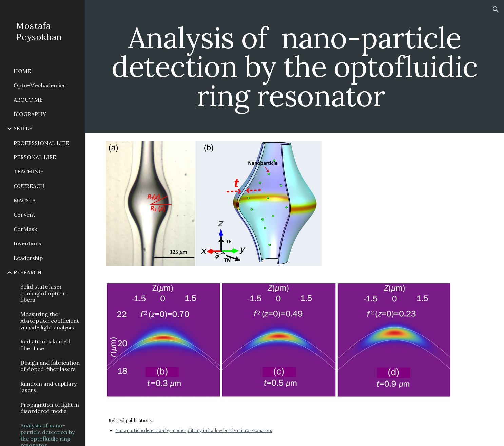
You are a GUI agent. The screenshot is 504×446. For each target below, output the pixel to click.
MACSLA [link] (25, 200)
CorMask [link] (25, 229)
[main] (294, 67)
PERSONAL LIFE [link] (35, 157)
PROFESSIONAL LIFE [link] (41, 143)
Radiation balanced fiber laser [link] (45, 345)
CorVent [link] (24, 215)
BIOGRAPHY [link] (30, 114)
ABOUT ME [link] (28, 100)
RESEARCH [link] (28, 272)
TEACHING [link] (28, 171)
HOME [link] (22, 71)
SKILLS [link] (23, 128)
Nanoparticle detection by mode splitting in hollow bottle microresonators (194, 431)
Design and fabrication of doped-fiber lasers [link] (50, 366)
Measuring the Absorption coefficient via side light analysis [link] (50, 321)
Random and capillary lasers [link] (49, 387)
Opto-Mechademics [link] (40, 85)
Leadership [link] (28, 258)
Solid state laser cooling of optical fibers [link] (43, 293)
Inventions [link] (27, 243)
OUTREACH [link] (29, 186)
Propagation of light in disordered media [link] (50, 408)
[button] (496, 10)
